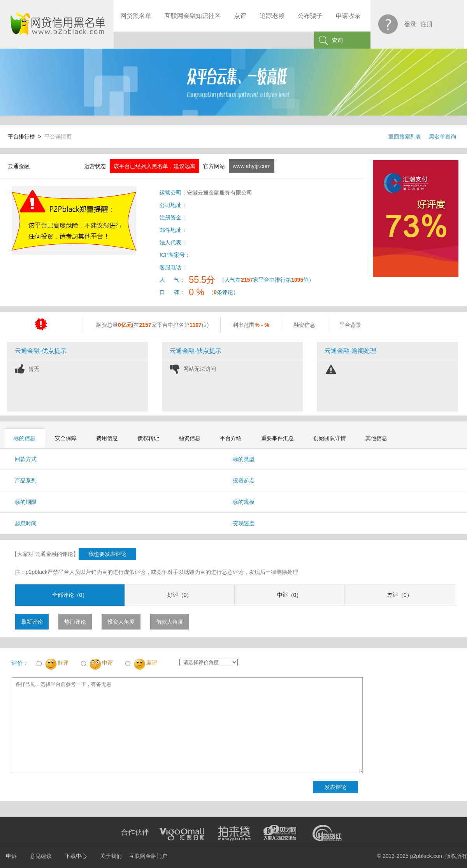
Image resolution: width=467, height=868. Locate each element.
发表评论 (335, 787)
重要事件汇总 (277, 438)
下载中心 (76, 856)
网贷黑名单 (136, 16)
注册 (427, 24)
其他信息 (376, 438)
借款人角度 (170, 622)
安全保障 (66, 438)
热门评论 (75, 622)
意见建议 (41, 856)
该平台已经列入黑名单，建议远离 (154, 166)
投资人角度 (121, 622)
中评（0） (290, 595)
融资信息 (190, 438)
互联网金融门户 (148, 856)
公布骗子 (310, 16)
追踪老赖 (272, 16)
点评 (240, 16)
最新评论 (32, 622)
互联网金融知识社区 (193, 16)
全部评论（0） (70, 595)
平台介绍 (231, 438)
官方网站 (214, 166)
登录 (410, 24)
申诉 (11, 856)
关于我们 (111, 856)
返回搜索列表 (405, 137)
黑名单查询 (442, 137)
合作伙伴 (135, 832)
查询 (337, 40)
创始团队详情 (330, 438)
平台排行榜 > (26, 137)
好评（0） (180, 595)
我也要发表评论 (107, 554)
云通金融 (19, 166)
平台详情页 (58, 137)
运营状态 (95, 166)
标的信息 (25, 438)
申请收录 (348, 16)
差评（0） (400, 595)
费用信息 (107, 438)
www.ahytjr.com (252, 166)
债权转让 (148, 438)
